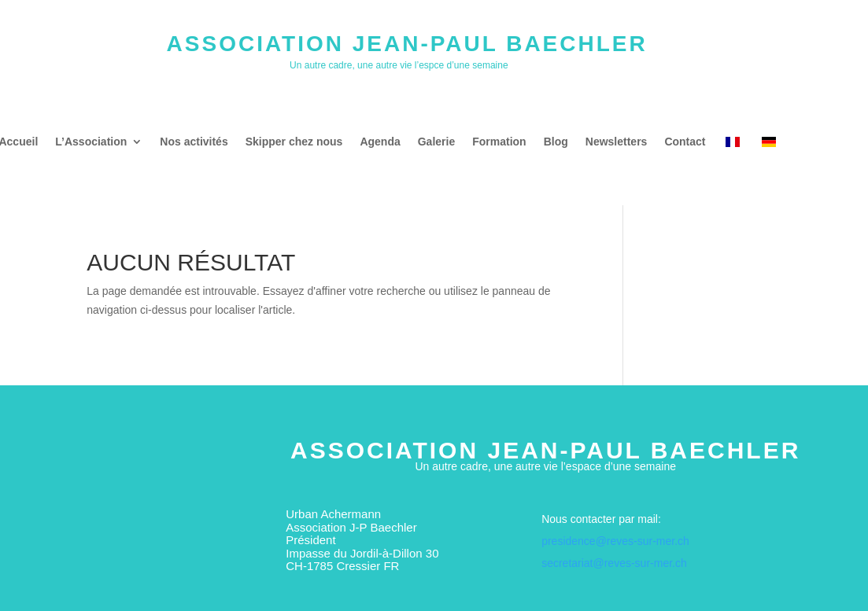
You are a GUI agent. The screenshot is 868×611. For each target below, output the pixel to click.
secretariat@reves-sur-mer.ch (614, 563)
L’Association (91, 142)
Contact (685, 142)
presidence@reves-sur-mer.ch (615, 541)
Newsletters (617, 142)
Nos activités (194, 142)
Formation (499, 142)
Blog (556, 142)
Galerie (436, 142)
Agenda (380, 142)
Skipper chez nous (294, 142)
